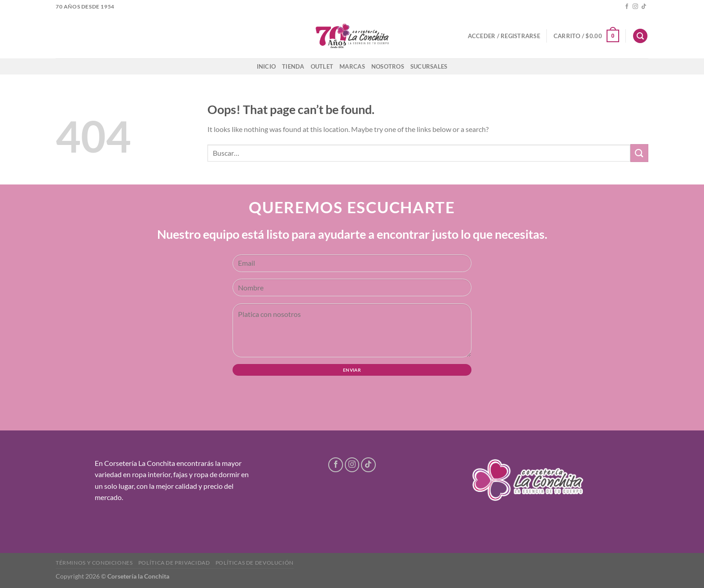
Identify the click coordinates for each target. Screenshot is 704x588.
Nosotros (388, 66)
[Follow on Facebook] (627, 7)
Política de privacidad (174, 563)
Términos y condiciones (94, 563)
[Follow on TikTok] (644, 7)
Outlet (322, 66)
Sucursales (429, 66)
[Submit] (639, 153)
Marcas (352, 66)
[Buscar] (640, 36)
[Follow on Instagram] (635, 7)
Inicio (266, 66)
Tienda (293, 66)
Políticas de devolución (255, 563)
